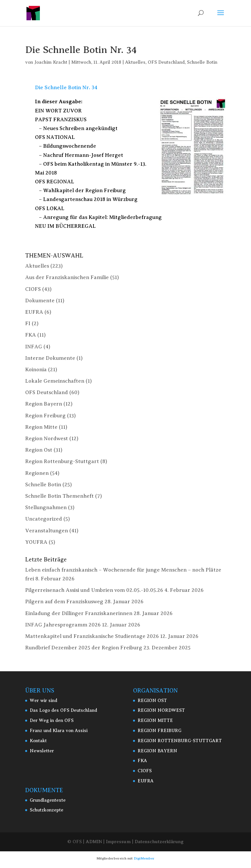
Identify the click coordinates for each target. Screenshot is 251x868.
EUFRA (34, 312)
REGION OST (152, 701)
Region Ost (39, 450)
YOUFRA (36, 542)
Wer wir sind (43, 701)
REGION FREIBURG (159, 731)
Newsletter (42, 751)
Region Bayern (44, 404)
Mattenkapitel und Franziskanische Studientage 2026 (92, 636)
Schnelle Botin (202, 62)
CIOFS (33, 289)
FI (28, 324)
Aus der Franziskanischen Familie (67, 277)
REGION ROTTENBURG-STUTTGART (180, 741)
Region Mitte (41, 427)
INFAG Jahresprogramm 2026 (63, 625)
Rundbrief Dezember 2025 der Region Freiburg (84, 648)
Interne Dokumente (50, 358)
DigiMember (144, 858)
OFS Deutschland (166, 62)
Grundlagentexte (48, 800)
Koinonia (36, 370)
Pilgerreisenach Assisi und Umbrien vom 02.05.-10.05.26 (94, 590)
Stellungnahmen (46, 508)
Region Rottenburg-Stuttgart (62, 461)
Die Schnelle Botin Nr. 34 (66, 88)
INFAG (34, 347)
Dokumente (40, 301)
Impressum (118, 842)
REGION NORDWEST (161, 710)
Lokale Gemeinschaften (55, 381)
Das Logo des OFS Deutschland (63, 710)
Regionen (37, 473)
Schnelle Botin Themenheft (59, 496)
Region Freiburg (45, 416)
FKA (31, 335)
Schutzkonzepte (47, 810)
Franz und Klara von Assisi (59, 731)
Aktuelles (135, 62)
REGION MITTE (155, 720)
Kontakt (38, 741)
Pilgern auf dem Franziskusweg (64, 602)
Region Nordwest (47, 439)
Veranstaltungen (47, 531)
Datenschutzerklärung (159, 842)
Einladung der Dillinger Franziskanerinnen (79, 613)
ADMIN (94, 842)
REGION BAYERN (157, 751)
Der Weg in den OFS (52, 720)
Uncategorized (44, 519)
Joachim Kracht (51, 62)
